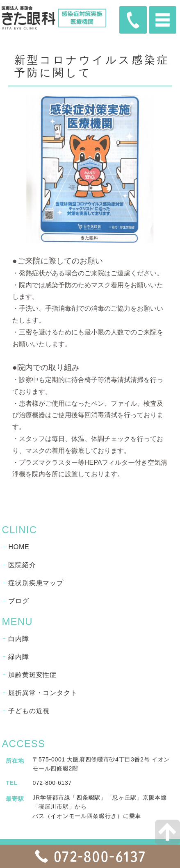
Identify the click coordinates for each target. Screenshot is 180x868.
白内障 (18, 639)
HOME (19, 547)
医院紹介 (22, 565)
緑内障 (18, 657)
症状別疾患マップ (36, 583)
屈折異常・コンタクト (43, 693)
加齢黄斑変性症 (32, 675)
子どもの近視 (29, 711)
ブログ (18, 601)
